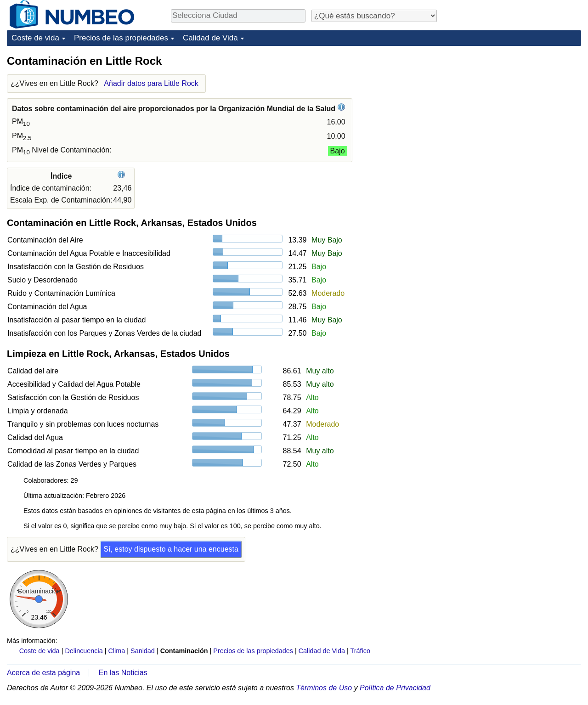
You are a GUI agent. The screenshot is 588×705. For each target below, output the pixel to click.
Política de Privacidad (395, 688)
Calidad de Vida (210, 38)
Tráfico (360, 651)
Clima (117, 651)
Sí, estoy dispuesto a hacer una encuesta (171, 549)
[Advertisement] (512, 111)
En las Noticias (123, 673)
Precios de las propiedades (121, 38)
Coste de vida (35, 38)
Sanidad (143, 651)
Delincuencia (84, 651)
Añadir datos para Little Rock (151, 83)
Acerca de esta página (43, 673)
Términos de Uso (324, 688)
